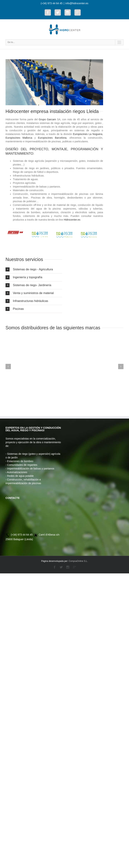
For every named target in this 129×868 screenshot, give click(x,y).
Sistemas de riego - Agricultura (29, 269)
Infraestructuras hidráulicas (27, 301)
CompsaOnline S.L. (78, 561)
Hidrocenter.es (72, 220)
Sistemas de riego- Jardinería (28, 285)
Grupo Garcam (47, 119)
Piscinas (15, 309)
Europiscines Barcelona (52, 138)
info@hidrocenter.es (77, 3)
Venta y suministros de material (30, 293)
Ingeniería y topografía (24, 277)
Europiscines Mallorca (19, 138)
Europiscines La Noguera (88, 134)
